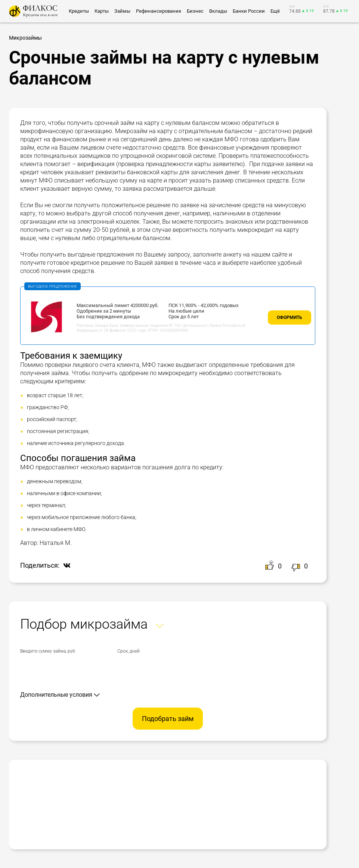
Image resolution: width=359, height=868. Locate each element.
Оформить (290, 318)
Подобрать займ (168, 719)
